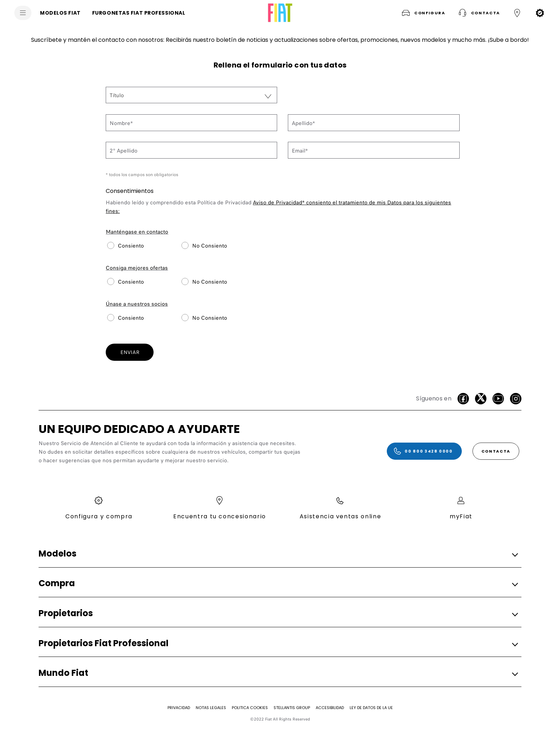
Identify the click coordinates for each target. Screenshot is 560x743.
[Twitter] (481, 399)
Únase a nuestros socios (137, 304)
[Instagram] (516, 399)
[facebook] (463, 399)
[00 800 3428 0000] (424, 451)
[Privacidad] (179, 708)
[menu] (23, 13)
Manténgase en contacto (137, 232)
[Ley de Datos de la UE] (371, 708)
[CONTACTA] (496, 451)
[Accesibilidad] (330, 708)
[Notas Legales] (211, 708)
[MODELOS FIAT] (60, 13)
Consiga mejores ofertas (137, 268)
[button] (423, 13)
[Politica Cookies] (250, 708)
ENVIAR (130, 352)
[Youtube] (498, 399)
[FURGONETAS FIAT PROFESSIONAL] (139, 13)
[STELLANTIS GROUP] (292, 708)
